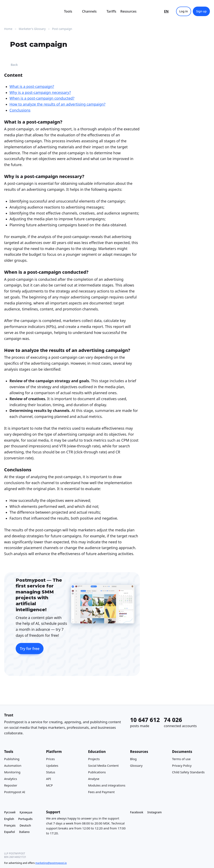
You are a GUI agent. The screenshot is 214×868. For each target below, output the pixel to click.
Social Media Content (103, 765)
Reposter (11, 785)
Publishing (12, 759)
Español (9, 832)
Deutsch (25, 825)
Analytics (11, 779)
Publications (97, 772)
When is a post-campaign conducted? (42, 98)
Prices (51, 759)
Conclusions (20, 110)
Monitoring (12, 772)
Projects (94, 759)
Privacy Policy (182, 765)
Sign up (201, 11)
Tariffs (111, 11)
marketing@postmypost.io (51, 863)
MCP (49, 785)
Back (11, 65)
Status (51, 772)
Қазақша (26, 812)
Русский (10, 812)
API (49, 779)
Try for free (30, 648)
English (9, 819)
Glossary (136, 765)
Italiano (24, 832)
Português (25, 819)
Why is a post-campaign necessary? (40, 92)
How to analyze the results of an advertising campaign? (57, 104)
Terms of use (181, 759)
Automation (13, 765)
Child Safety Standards (188, 772)
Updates (52, 765)
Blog (133, 759)
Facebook (137, 812)
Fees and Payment (101, 792)
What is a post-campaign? (32, 86)
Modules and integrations (107, 785)
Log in (184, 11)
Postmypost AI (15, 792)
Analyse (94, 779)
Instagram (155, 812)
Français (10, 825)
